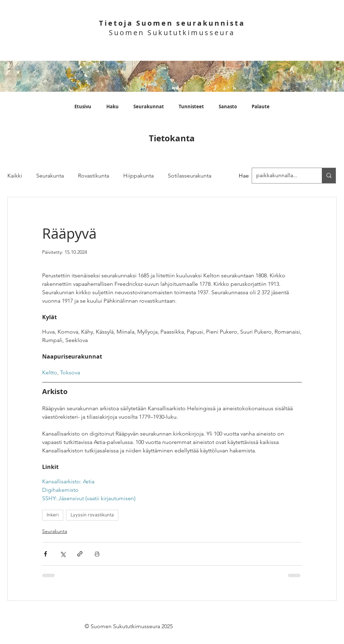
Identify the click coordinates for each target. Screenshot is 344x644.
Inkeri (53, 515)
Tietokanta (172, 138)
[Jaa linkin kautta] (80, 554)
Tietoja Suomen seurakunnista (172, 23)
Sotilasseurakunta (190, 176)
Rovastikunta (94, 176)
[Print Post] (97, 554)
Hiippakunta (138, 176)
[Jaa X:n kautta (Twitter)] (63, 554)
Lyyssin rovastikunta (92, 515)
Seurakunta (50, 176)
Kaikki (15, 176)
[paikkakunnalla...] (329, 176)
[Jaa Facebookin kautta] (45, 554)
